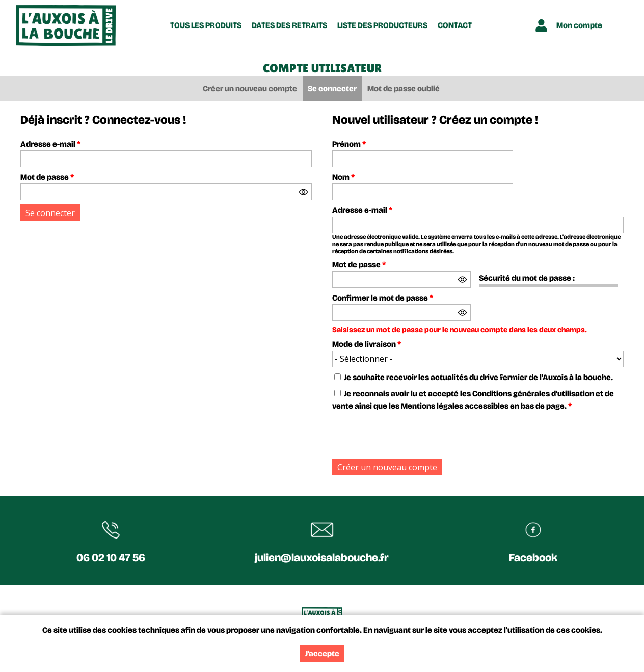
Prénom (349, 144)
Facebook (533, 558)
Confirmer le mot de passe (383, 298)
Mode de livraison (367, 344)
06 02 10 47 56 (111, 558)
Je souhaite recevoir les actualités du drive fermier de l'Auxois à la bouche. (478, 377)
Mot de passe (47, 177)
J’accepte (322, 653)
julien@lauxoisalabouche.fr (322, 558)
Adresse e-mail (50, 144)
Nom (343, 177)
